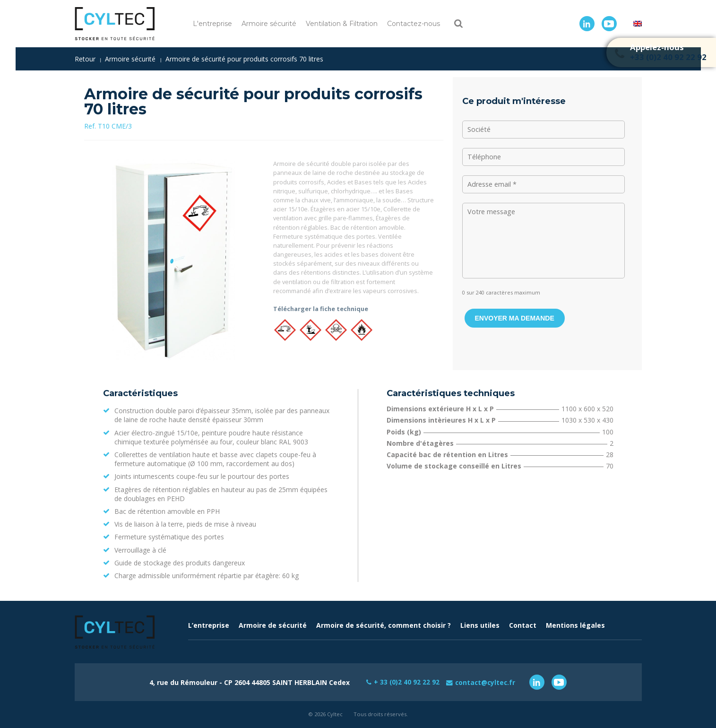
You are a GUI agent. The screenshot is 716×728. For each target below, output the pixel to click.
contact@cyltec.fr (486, 682)
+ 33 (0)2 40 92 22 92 (405, 682)
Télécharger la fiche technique (321, 309)
